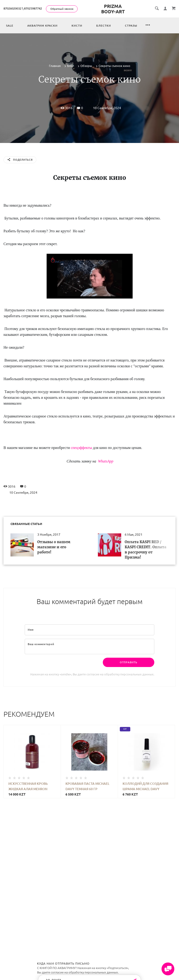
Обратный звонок (62, 9)
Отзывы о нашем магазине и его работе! (54, 547)
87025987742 (33, 8)
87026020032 (12, 8)
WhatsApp (105, 461)
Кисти (77, 26)
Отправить (129, 662)
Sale (10, 26)
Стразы (131, 26)
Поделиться (20, 160)
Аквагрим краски (42, 26)
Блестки (104, 26)
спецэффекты (81, 448)
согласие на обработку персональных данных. (120, 674)
